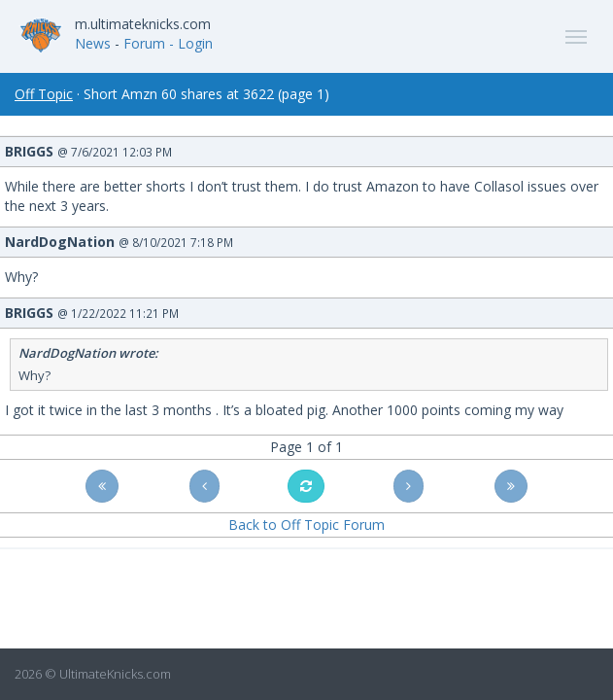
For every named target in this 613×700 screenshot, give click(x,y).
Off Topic (44, 94)
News (93, 43)
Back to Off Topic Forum (306, 525)
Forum (144, 43)
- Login (191, 43)
